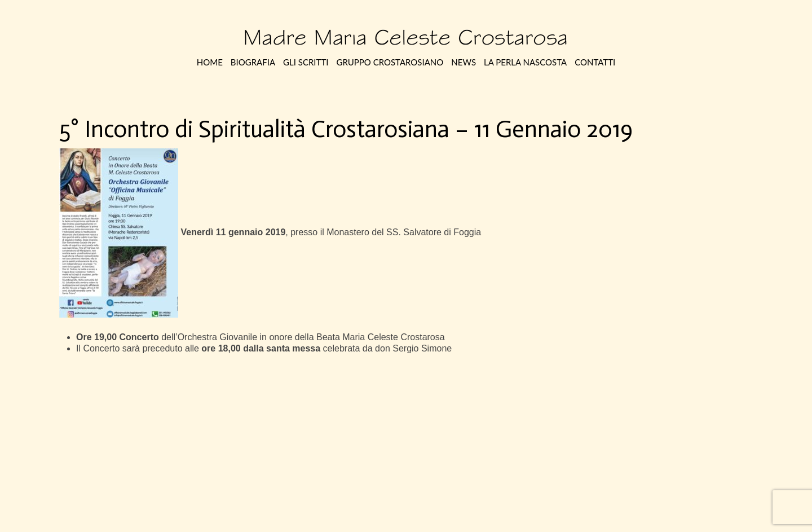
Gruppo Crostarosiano (390, 62)
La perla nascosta (525, 62)
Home (210, 62)
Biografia (253, 62)
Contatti (595, 62)
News (464, 62)
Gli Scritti (306, 62)
